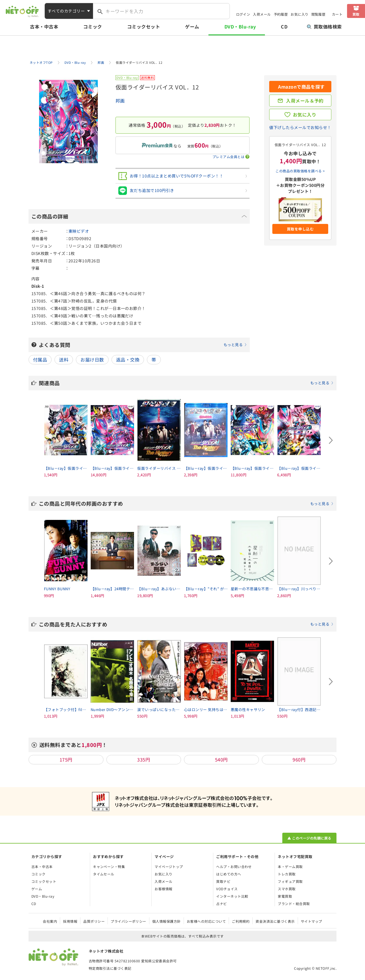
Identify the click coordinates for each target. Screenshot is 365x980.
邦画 (120, 101)
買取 (356, 14)
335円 (144, 759)
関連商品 (186, 383)
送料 (64, 360)
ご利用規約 (241, 921)
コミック (93, 26)
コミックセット (144, 26)
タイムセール (104, 874)
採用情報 (70, 921)
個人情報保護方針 (167, 921)
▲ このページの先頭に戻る (309, 838)
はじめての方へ (229, 874)
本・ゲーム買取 (290, 866)
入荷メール (262, 14)
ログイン (243, 14)
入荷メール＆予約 (305, 101)
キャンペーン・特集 (109, 866)
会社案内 (50, 921)
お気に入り (299, 14)
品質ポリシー (94, 921)
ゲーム (192, 26)
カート (337, 14)
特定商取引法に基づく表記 (110, 968)
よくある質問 (143, 345)
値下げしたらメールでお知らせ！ (300, 127)
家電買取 (285, 896)
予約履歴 (281, 14)
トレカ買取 (287, 874)
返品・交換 (128, 360)
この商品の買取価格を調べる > (300, 171)
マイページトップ (169, 866)
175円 (66, 759)
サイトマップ (312, 921)
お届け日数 (92, 360)
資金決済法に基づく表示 (275, 921)
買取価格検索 (324, 26)
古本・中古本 (44, 26)
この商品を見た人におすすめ (186, 624)
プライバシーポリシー (128, 921)
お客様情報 (163, 889)
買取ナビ (223, 881)
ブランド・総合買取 (294, 904)
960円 (299, 759)
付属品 (40, 360)
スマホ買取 (287, 889)
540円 (221, 759)
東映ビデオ (79, 231)
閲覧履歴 (319, 14)
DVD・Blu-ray (240, 26)
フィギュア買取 (290, 881)
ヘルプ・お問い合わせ (234, 866)
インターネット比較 (232, 896)
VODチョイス (227, 889)
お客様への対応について (206, 921)
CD (284, 26)
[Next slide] (331, 440)
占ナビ (221, 904)
